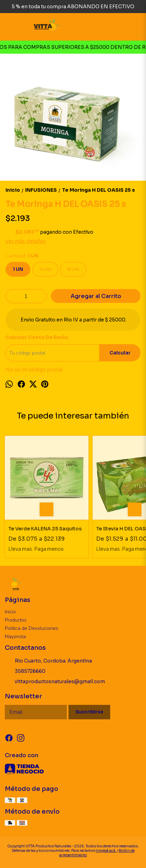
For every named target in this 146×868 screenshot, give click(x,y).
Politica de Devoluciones (32, 628)
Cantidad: (22, 256)
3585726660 (25, 671)
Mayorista (15, 637)
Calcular (120, 353)
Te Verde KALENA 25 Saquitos (45, 529)
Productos (16, 620)
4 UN (45, 269)
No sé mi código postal (34, 370)
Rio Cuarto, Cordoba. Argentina (48, 661)
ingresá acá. (107, 851)
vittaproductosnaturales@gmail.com (55, 682)
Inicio (10, 612)
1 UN (18, 269)
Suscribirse (89, 712)
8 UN (73, 269)
